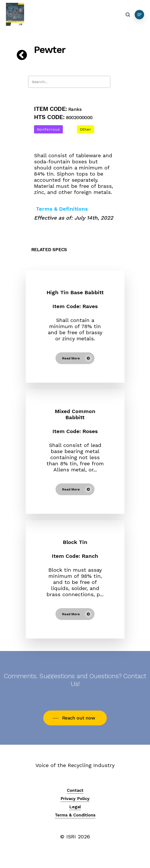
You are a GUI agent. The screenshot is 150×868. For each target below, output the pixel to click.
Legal (75, 807)
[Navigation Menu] (139, 15)
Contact (75, 790)
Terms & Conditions (75, 815)
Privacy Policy (75, 798)
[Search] (69, 82)
